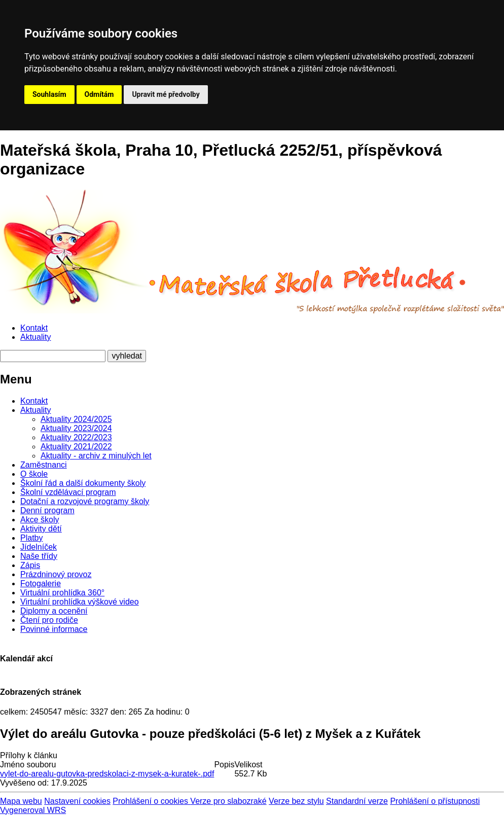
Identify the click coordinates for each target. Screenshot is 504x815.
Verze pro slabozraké (228, 801)
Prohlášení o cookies (151, 801)
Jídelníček (39, 547)
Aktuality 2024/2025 (76, 419)
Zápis (30, 565)
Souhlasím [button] (49, 94)
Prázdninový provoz (56, 574)
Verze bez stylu (296, 801)
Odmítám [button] (99, 94)
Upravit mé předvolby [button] (166, 94)
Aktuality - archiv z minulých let (96, 456)
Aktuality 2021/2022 (76, 447)
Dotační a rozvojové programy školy (85, 501)
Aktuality (35, 337)
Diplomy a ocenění (54, 611)
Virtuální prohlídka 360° (62, 593)
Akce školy (40, 520)
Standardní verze (357, 801)
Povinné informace (54, 629)
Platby (31, 538)
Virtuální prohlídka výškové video (80, 602)
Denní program (47, 510)
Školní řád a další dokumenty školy (83, 483)
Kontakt (34, 328)
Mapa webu (21, 801)
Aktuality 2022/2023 (76, 437)
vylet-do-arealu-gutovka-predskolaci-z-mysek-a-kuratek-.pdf (107, 774)
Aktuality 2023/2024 (76, 428)
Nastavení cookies (77, 801)
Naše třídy (39, 556)
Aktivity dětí (41, 529)
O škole (34, 474)
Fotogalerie (41, 583)
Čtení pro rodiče (49, 620)
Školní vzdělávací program (68, 492)
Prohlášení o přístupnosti (435, 801)
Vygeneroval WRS (33, 810)
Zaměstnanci (44, 465)
